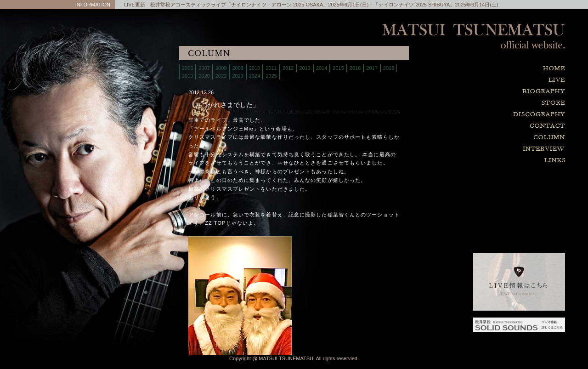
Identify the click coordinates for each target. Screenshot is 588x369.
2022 (221, 76)
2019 (187, 76)
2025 (271, 76)
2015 (338, 68)
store (496, 103)
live (496, 80)
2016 (355, 68)
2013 (305, 68)
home (496, 69)
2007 (204, 68)
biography (496, 92)
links (496, 161)
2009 (221, 68)
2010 (254, 68)
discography (496, 115)
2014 (322, 68)
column (496, 138)
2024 (254, 76)
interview (496, 149)
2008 (237, 68)
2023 (237, 76)
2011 (271, 68)
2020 (204, 76)
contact (496, 126)
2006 (187, 68)
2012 (288, 68)
